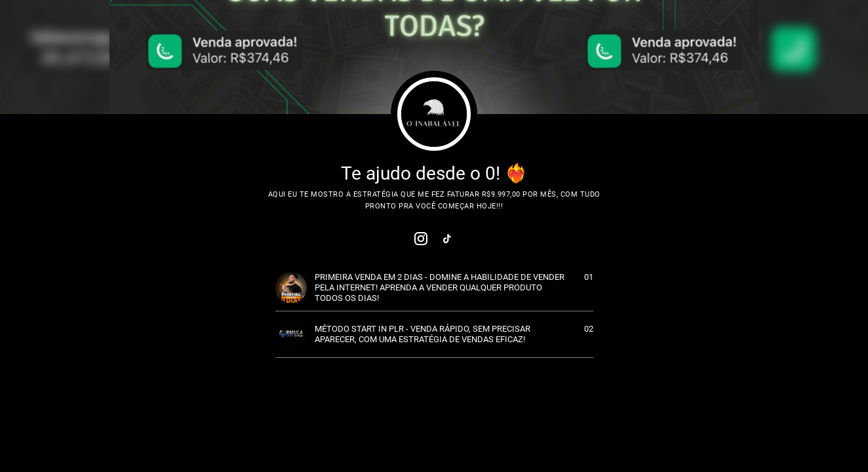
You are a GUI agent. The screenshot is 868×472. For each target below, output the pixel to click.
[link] (421, 239)
